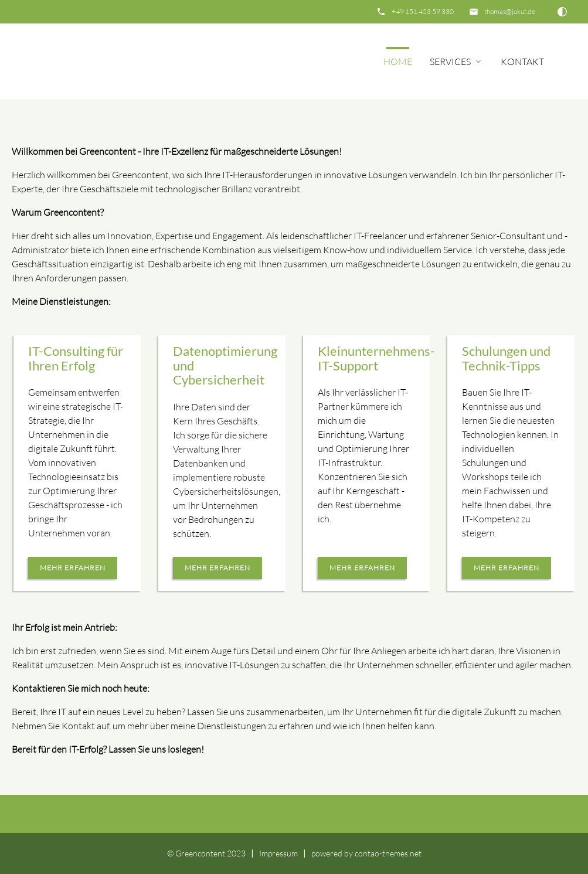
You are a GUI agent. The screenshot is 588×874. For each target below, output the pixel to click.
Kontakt (522, 62)
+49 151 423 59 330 (423, 11)
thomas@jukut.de (510, 11)
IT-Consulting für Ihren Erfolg (76, 358)
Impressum (278, 853)
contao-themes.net (388, 853)
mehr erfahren (73, 568)
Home (398, 62)
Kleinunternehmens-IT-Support (376, 358)
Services (456, 62)
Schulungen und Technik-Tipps (506, 358)
